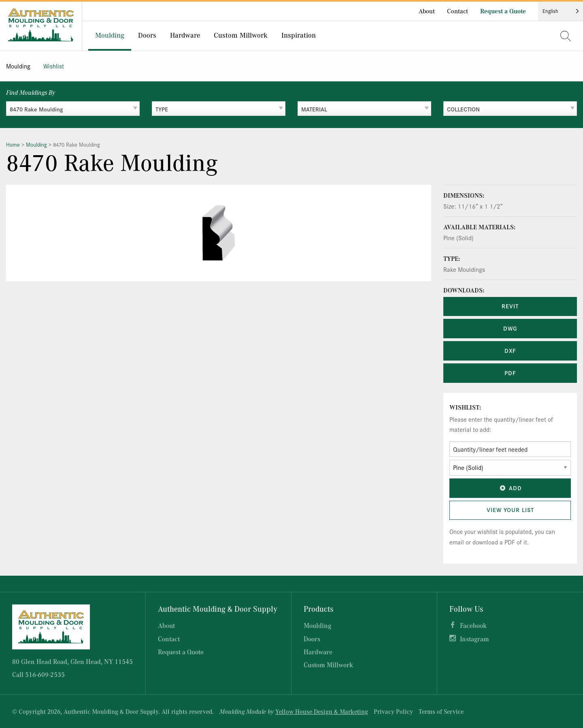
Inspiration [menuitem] (299, 35)
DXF (510, 350)
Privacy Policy (393, 711)
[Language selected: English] (561, 11)
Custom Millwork (328, 665)
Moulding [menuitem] (110, 35)
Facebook (473, 625)
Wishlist (54, 66)
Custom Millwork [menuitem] (241, 35)
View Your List (510, 510)
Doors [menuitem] (147, 35)
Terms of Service (441, 711)
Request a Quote (503, 11)
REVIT (510, 306)
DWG (510, 328)
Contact (457, 11)
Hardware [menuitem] (185, 35)
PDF (510, 373)
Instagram (474, 639)
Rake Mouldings (464, 269)
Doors (312, 639)
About (427, 11)
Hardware (318, 652)
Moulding (18, 66)
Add (510, 488)
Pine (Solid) (459, 238)
